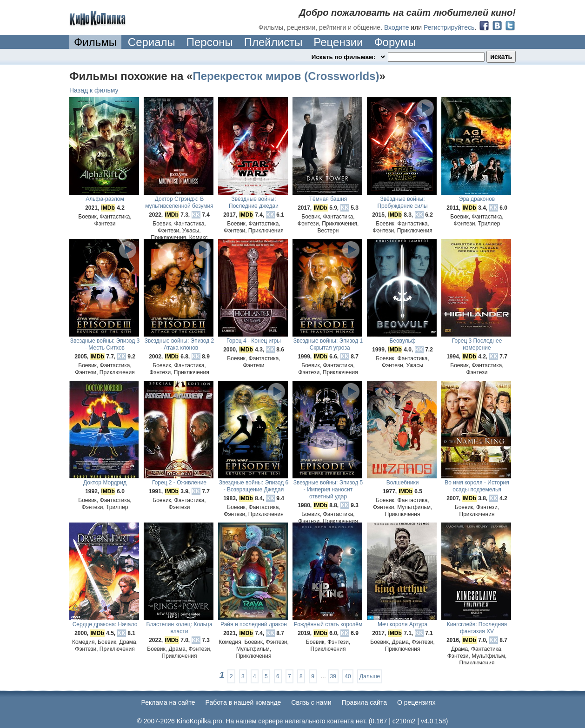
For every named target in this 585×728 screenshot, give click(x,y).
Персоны (210, 42)
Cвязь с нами (311, 702)
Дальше (370, 676)
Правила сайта (364, 702)
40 (348, 676)
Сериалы (152, 42)
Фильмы (95, 42)
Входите (397, 27)
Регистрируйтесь (449, 27)
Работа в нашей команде (243, 702)
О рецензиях (416, 702)
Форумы (395, 42)
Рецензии (338, 42)
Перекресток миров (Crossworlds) (286, 76)
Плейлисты (273, 42)
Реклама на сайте (168, 702)
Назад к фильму (94, 90)
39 (333, 676)
